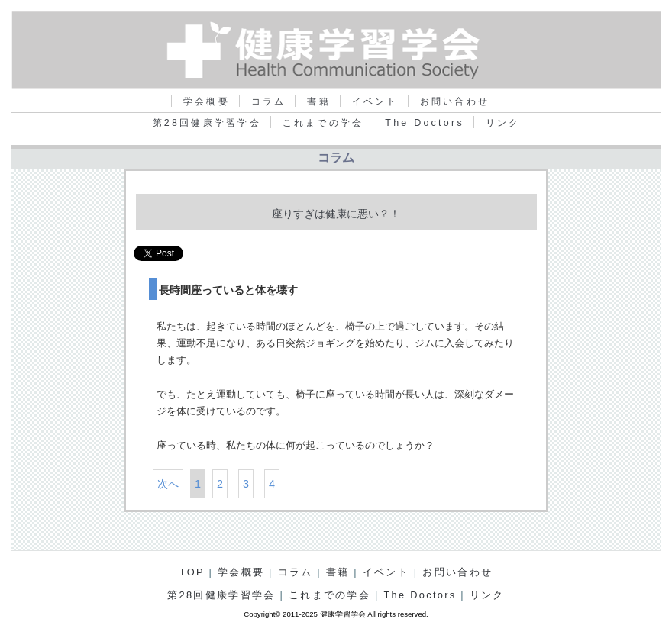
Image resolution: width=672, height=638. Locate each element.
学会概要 (207, 101)
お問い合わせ (455, 101)
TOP (192, 572)
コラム (269, 101)
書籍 (319, 101)
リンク (503, 123)
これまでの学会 (323, 123)
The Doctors (425, 123)
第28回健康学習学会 (207, 123)
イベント (375, 101)
